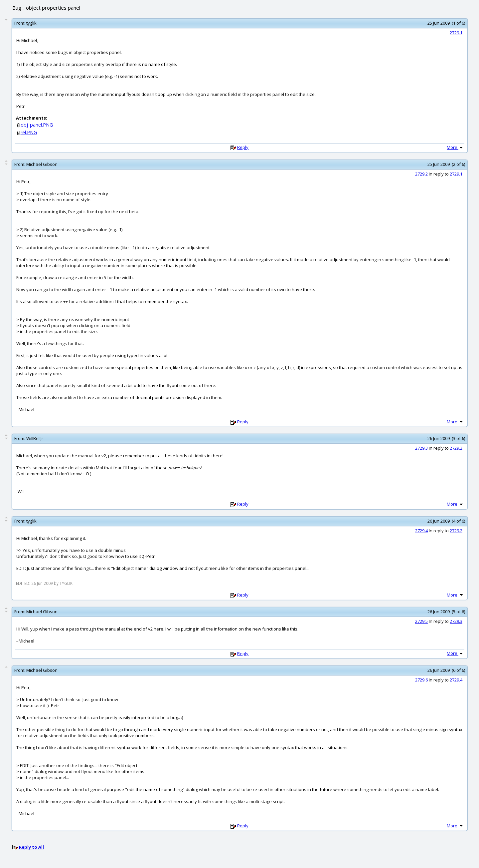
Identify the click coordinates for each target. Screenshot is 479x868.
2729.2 (421, 174)
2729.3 (421, 448)
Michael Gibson (42, 164)
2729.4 (421, 531)
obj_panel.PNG (37, 125)
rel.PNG (29, 132)
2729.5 (421, 621)
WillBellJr (35, 438)
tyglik (31, 23)
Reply (243, 147)
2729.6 (421, 680)
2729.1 (456, 33)
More (455, 147)
